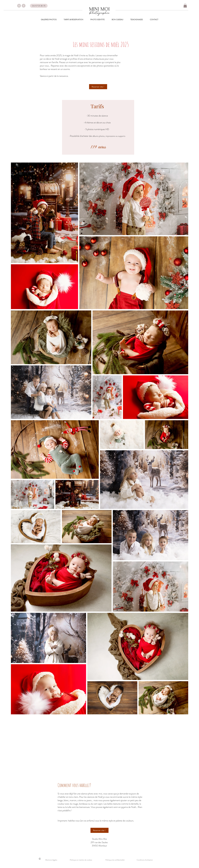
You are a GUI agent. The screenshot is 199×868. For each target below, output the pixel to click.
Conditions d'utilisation (145, 860)
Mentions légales (51, 860)
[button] (185, 5)
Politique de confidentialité (115, 860)
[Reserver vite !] (98, 87)
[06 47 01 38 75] (39, 6)
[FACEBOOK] (24, 6)
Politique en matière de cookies (81, 860)
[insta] (19, 6)
